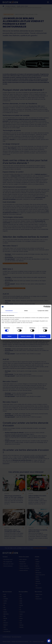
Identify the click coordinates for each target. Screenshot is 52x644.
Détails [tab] (26, 311)
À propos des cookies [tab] (43, 311)
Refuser (10, 336)
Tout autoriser (42, 336)
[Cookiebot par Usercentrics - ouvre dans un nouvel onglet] (45, 307)
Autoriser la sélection (26, 336)
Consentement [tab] (9, 311)
